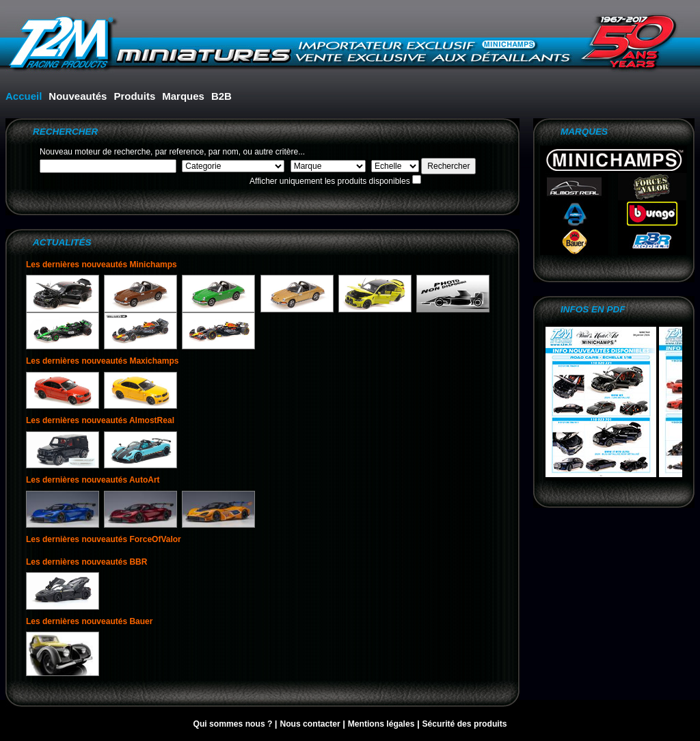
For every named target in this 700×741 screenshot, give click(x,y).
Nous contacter (311, 724)
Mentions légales (382, 724)
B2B (221, 96)
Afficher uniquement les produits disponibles (330, 181)
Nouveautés (78, 96)
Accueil (24, 96)
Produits (134, 96)
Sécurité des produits (464, 724)
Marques (183, 96)
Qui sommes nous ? (233, 724)
